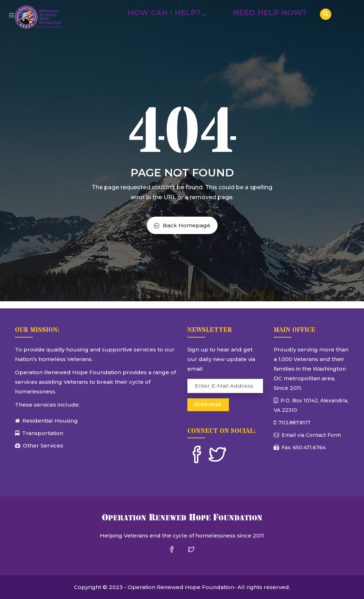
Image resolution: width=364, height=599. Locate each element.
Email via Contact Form (311, 435)
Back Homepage (182, 225)
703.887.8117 (294, 423)
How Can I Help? (166, 13)
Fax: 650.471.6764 (303, 447)
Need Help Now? (270, 13)
